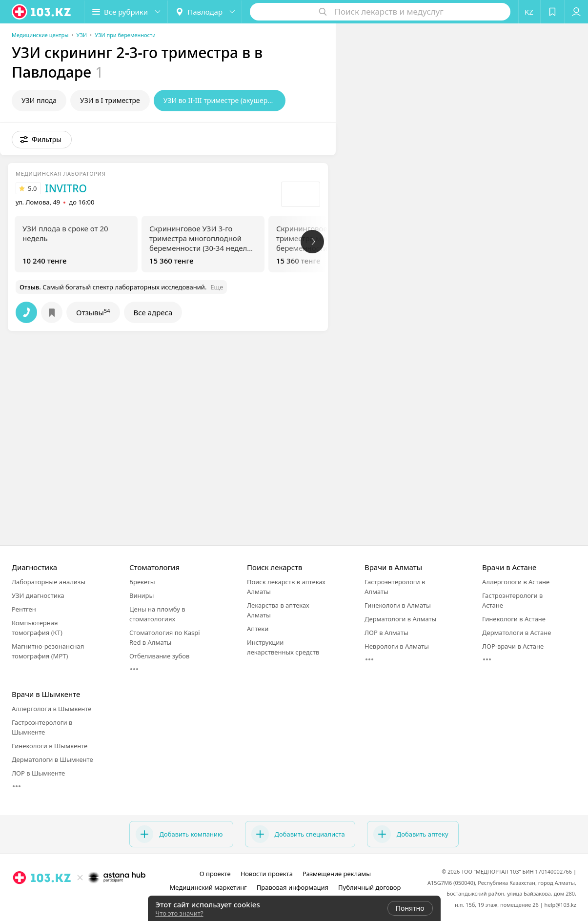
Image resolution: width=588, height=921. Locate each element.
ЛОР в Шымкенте (38, 773)
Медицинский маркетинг (208, 887)
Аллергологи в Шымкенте (51, 709)
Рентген (24, 609)
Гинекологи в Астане (514, 619)
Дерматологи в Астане (517, 633)
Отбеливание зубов (159, 656)
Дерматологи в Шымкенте (52, 759)
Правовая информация (293, 887)
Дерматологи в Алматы (400, 619)
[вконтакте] (93, 899)
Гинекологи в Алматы (398, 605)
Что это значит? (180, 913)
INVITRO (66, 188)
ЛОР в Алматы (386, 633)
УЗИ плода (39, 100)
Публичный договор (369, 887)
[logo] (42, 12)
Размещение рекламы (337, 874)
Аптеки (258, 629)
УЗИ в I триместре (110, 100)
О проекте (215, 874)
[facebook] (80, 899)
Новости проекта (267, 874)
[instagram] (66, 899)
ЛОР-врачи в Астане (513, 646)
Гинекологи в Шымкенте (50, 746)
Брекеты (142, 582)
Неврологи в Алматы (397, 646)
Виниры (142, 595)
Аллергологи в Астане (516, 582)
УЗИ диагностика (38, 595)
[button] (126, 12)
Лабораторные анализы (49, 582)
